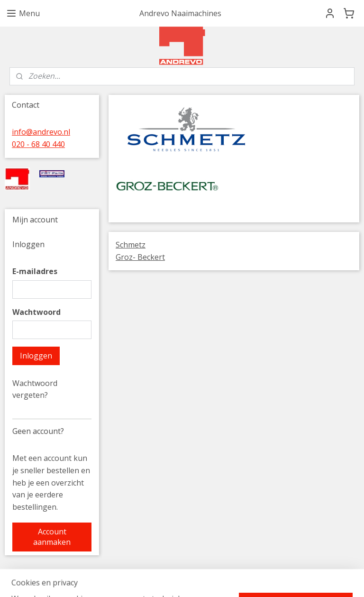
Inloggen (36, 356)
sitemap (225, 580)
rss (245, 580)
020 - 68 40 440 (38, 144)
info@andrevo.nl (41, 132)
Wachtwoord (36, 312)
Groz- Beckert (140, 257)
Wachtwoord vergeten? (35, 389)
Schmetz (131, 245)
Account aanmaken (52, 537)
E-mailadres (35, 271)
